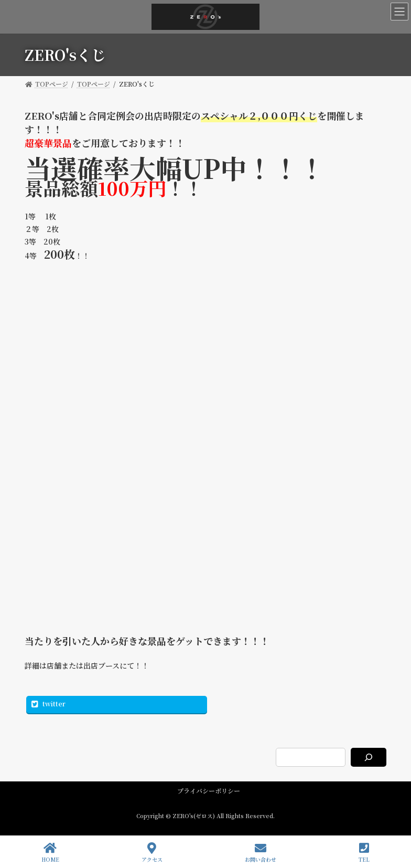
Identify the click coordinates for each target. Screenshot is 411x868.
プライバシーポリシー (209, 791)
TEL (364, 853)
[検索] (369, 757)
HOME (50, 853)
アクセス (152, 853)
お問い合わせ (261, 853)
